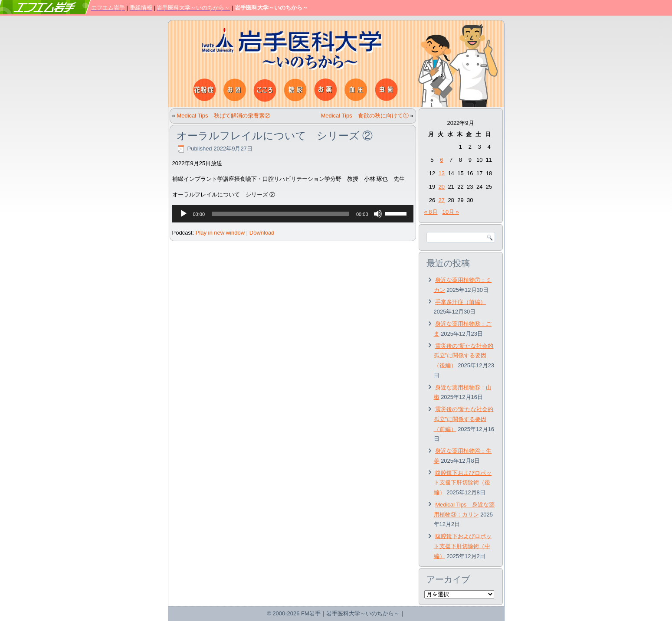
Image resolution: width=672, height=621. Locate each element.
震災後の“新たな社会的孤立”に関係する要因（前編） (464, 419)
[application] (293, 214)
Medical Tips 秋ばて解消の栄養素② (223, 116)
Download (262, 233)
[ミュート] (378, 214)
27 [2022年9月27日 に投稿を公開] (442, 200)
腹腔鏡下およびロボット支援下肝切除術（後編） (463, 483)
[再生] (184, 214)
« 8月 (431, 212)
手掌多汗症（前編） (461, 302)
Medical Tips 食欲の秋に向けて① (364, 116)
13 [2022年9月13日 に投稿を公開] (442, 173)
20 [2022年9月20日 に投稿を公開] (442, 187)
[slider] (280, 214)
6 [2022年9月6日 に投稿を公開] (441, 160)
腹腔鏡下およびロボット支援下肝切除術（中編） (463, 546)
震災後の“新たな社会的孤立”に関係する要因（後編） (464, 356)
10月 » (450, 212)
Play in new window (220, 233)
